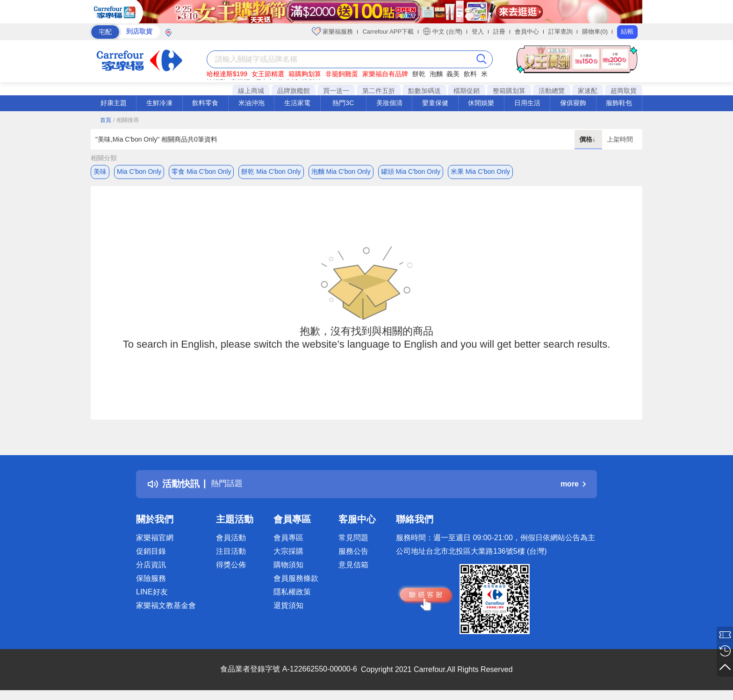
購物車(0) (595, 32)
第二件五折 (379, 91)
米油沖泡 (252, 103)
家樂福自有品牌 (385, 74)
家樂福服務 (333, 31)
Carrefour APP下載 (388, 32)
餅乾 (419, 74)
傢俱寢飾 (573, 103)
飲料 (470, 74)
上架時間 (620, 139)
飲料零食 (205, 103)
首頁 (106, 120)
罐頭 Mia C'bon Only (411, 171)
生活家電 (297, 103)
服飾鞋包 (619, 103)
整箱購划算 (509, 91)
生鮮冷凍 (159, 103)
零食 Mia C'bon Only (201, 171)
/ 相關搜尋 (126, 120)
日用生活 (527, 103)
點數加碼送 (424, 91)
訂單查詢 (561, 32)
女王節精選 (268, 74)
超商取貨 (624, 91)
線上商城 (251, 91)
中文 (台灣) (443, 31)
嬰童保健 (435, 103)
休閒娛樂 (481, 103)
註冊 (499, 32)
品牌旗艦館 (294, 91)
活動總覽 (552, 91)
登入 (478, 32)
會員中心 (527, 32)
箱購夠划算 (305, 74)
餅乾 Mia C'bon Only (271, 171)
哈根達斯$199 (227, 74)
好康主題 (114, 103)
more (573, 486)
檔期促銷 (467, 91)
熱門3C (343, 103)
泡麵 (436, 74)
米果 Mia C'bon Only (480, 171)
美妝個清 (389, 103)
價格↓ (588, 139)
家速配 (588, 91)
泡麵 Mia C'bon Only (341, 171)
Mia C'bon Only (139, 171)
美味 (100, 171)
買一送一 (336, 91)
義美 (453, 74)
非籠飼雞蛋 (342, 74)
